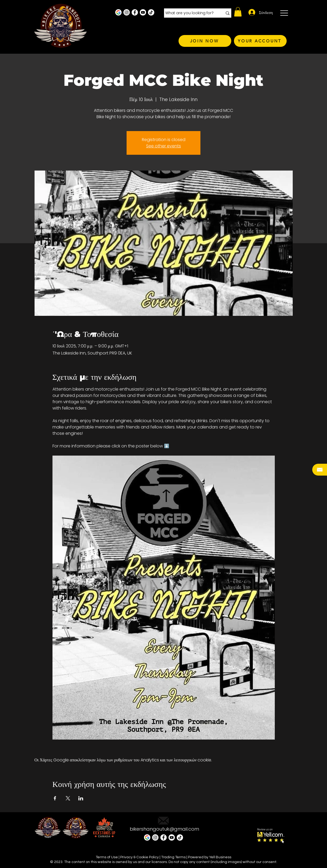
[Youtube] (143, 12)
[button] (238, 12)
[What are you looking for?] (190, 13)
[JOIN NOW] (205, 41)
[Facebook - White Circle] (135, 12)
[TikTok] (151, 12)
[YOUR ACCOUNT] (260, 41)
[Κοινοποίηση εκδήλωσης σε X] (68, 798)
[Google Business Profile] (118, 12)
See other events (163, 146)
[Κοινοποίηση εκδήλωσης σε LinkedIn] (81, 798)
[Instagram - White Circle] (127, 12)
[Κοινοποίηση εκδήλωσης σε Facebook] (55, 798)
